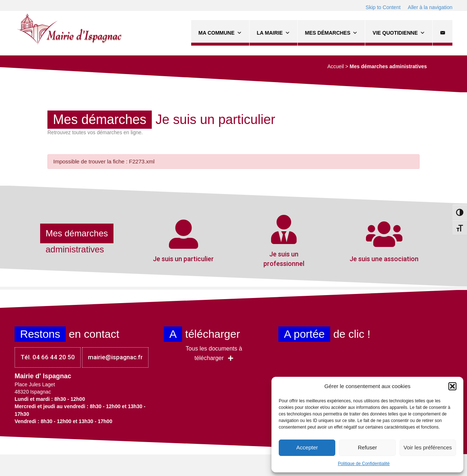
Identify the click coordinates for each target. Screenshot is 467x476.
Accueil (335, 66)
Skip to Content (383, 7)
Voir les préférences (428, 447)
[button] (452, 386)
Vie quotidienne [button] (399, 33)
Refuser (368, 447)
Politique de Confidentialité (364, 464)
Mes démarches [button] (331, 33)
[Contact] (443, 33)
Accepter (307, 447)
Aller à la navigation (430, 7)
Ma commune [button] (220, 33)
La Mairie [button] (273, 33)
